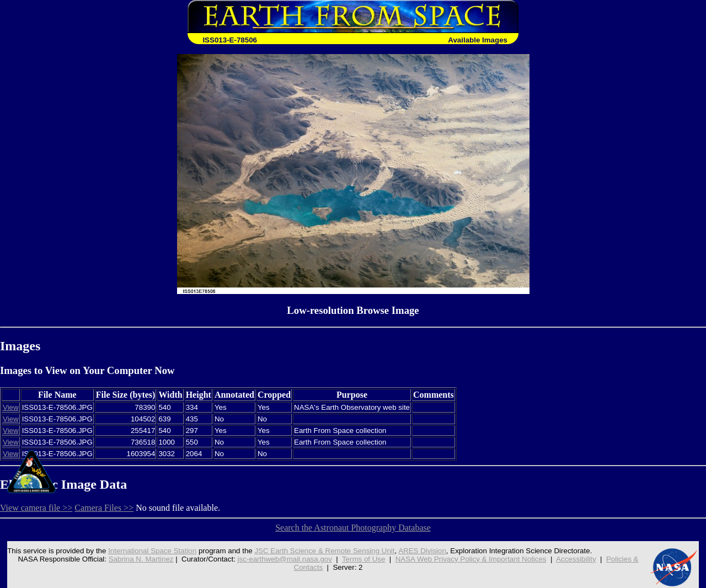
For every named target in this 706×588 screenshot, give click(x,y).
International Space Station (152, 551)
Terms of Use (364, 559)
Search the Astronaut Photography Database (353, 528)
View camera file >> (36, 508)
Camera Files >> (104, 508)
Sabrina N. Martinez (141, 559)
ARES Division (422, 551)
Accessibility (576, 559)
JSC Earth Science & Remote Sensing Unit (324, 551)
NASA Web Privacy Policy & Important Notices (471, 559)
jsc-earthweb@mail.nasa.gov (285, 559)
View (11, 407)
